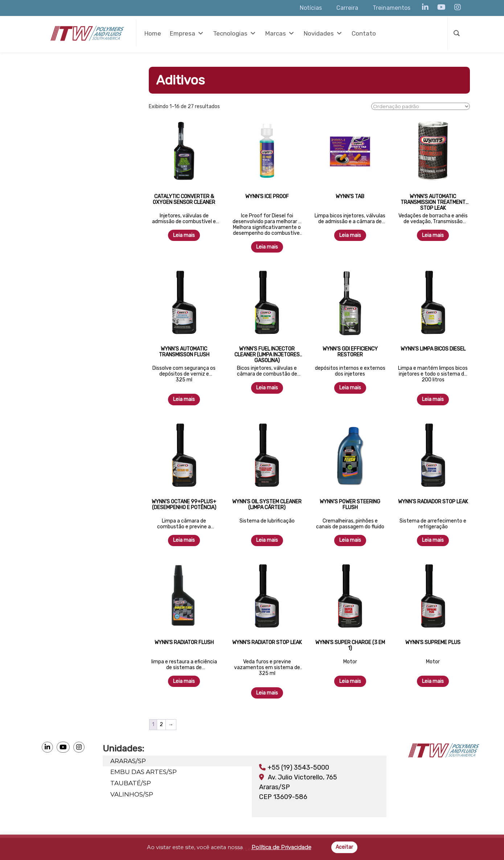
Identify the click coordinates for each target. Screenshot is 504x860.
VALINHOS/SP (133, 792)
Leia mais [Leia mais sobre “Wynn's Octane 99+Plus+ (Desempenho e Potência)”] (184, 540)
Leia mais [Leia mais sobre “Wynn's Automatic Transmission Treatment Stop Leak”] (433, 235)
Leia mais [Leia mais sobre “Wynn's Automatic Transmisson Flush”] (184, 399)
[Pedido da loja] (421, 106)
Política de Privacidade (281, 847)
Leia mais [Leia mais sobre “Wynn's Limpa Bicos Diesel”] (433, 399)
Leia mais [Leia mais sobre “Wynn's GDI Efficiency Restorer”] (350, 388)
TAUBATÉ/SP (132, 781)
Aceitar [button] (344, 847)
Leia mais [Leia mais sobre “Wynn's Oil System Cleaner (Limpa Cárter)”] (267, 540)
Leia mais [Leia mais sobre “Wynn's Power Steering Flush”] (350, 540)
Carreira (347, 8)
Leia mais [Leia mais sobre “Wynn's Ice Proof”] (267, 247)
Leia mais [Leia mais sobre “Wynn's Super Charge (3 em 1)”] (350, 681)
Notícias (311, 8)
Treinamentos (392, 8)
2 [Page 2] (161, 724)
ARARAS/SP (130, 761)
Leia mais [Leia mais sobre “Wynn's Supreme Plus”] (433, 681)
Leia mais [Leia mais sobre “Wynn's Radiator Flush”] (184, 681)
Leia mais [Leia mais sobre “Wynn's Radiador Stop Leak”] (433, 540)
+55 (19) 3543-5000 (294, 767)
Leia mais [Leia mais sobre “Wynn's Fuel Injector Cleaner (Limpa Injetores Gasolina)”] (267, 388)
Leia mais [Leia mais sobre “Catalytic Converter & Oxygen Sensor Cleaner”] (184, 235)
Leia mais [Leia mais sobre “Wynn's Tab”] (350, 235)
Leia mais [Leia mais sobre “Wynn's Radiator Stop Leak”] (267, 693)
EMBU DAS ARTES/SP (145, 771)
